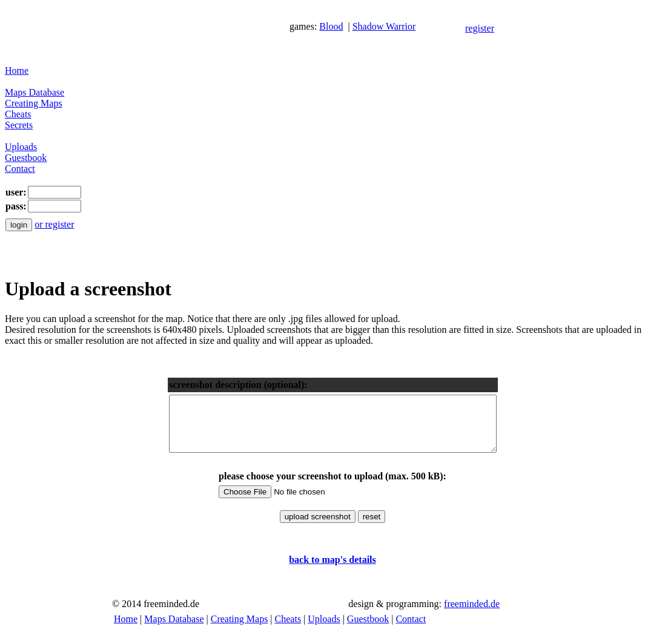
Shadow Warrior (384, 26)
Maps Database (35, 92)
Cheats (18, 114)
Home (17, 71)
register (480, 28)
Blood (331, 26)
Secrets (19, 125)
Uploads (21, 147)
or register (54, 224)
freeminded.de (472, 615)
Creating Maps (34, 103)
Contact (20, 169)
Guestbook (26, 158)
